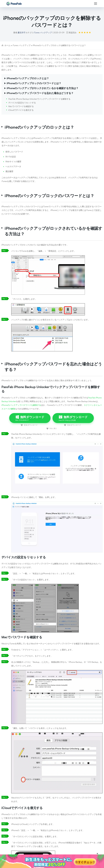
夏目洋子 (22, 33)
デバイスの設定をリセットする (22, 103)
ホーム (7, 45)
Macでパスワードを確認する (21, 106)
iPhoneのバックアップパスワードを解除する (21, 405)
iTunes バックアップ (43, 33)
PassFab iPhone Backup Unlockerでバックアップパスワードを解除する (39, 99)
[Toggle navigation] (96, 4)
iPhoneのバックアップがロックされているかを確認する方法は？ (42, 88)
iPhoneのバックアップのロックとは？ (28, 78)
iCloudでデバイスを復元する (21, 110)
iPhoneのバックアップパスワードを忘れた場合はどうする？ (40, 93)
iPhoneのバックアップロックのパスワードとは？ (34, 83)
